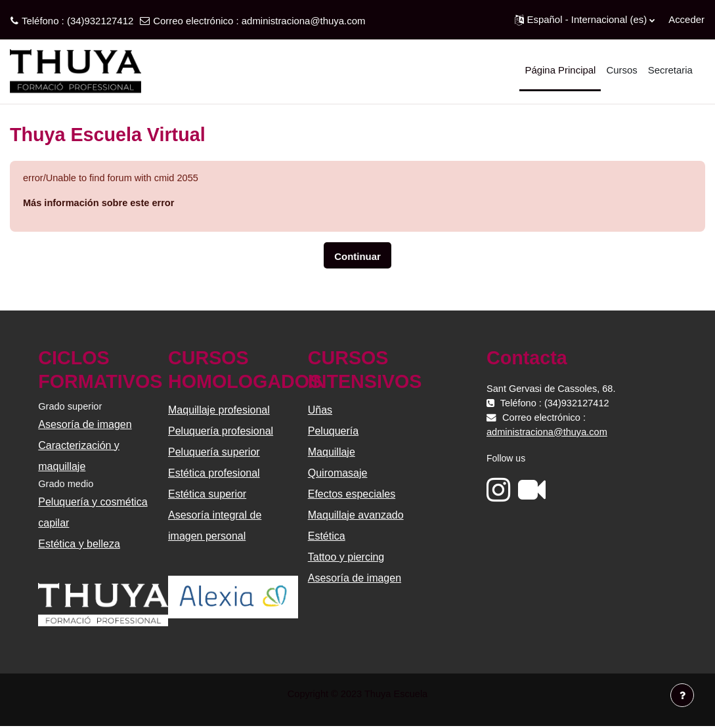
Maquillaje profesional (220, 411)
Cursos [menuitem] (621, 70)
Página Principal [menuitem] (560, 70)
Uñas (320, 411)
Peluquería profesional (221, 432)
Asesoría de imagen (86, 425)
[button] (585, 20)
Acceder (686, 19)
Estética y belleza (80, 545)
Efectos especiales (352, 495)
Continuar (357, 257)
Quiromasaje (338, 474)
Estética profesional (215, 474)
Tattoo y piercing (346, 558)
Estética (327, 537)
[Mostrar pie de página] (682, 695)
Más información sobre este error (101, 204)
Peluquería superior (215, 453)
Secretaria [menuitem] (670, 70)
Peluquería (333, 432)
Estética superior (208, 495)
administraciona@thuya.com (304, 21)
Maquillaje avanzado (356, 516)
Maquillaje (332, 453)
